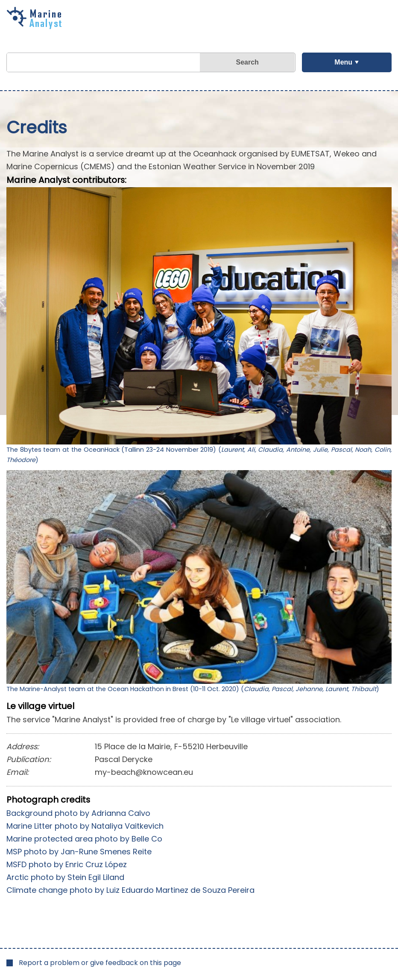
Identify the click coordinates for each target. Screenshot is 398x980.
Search (247, 62)
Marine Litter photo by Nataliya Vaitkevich (85, 826)
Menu (343, 62)
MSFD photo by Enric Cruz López (67, 864)
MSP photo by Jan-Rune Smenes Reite (79, 852)
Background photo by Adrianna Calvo (78, 813)
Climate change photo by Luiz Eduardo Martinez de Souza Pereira (130, 890)
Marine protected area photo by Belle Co (84, 839)
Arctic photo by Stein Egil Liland (65, 877)
